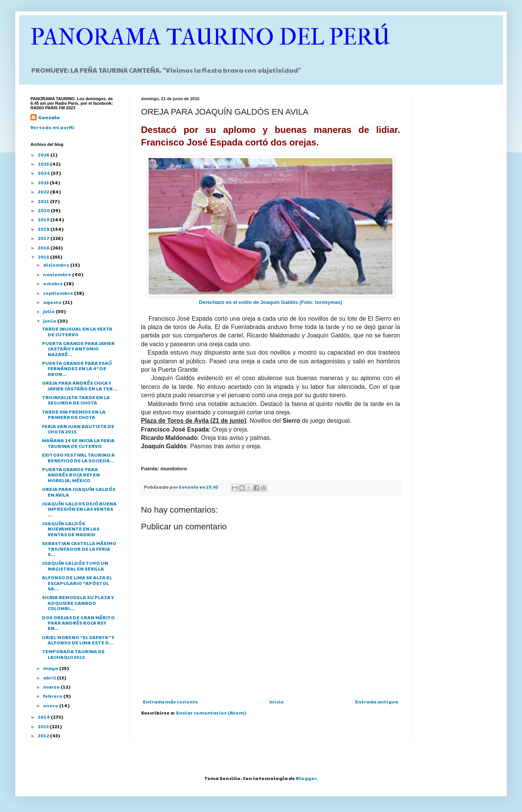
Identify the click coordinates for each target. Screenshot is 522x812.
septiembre (58, 293)
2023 (44, 182)
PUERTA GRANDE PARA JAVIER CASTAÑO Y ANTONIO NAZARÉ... (78, 349)
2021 (44, 201)
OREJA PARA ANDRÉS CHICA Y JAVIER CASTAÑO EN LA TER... (80, 385)
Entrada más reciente (171, 702)
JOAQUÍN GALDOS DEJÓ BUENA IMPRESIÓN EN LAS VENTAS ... (79, 509)
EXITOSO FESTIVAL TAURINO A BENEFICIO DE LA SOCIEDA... (78, 457)
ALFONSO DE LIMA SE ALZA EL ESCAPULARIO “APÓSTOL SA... (77, 583)
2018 (44, 229)
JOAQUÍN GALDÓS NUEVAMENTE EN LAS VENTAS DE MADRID (71, 529)
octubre (53, 283)
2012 (44, 735)
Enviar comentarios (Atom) (211, 713)
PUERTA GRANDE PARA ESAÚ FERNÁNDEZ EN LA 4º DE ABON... (77, 368)
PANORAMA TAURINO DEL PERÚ (210, 37)
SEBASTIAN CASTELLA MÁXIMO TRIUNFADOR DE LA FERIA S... (79, 549)
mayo (51, 668)
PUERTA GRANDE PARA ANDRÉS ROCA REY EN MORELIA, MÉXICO (71, 475)
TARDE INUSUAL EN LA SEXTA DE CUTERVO (77, 331)
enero (51, 705)
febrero (53, 696)
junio (50, 321)
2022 (44, 192)
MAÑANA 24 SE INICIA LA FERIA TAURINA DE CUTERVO (78, 443)
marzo (52, 687)
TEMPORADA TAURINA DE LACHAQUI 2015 (73, 654)
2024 (44, 173)
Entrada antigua (377, 702)
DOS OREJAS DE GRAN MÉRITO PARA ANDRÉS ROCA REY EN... (78, 623)
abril (50, 678)
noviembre (58, 274)
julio (49, 311)
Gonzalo (49, 117)
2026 (44, 155)
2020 (44, 210)
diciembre (57, 265)
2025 (44, 164)
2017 (44, 238)
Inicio (277, 702)
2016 (44, 248)
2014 (44, 717)
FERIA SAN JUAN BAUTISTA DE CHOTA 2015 (78, 429)
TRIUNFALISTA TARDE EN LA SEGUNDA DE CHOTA (76, 400)
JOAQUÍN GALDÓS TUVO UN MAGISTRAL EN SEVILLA (75, 566)
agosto (53, 302)
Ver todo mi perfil (52, 127)
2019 (44, 219)
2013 (44, 726)
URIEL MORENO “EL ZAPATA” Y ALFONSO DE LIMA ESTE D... (78, 640)
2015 (44, 257)
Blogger (306, 778)
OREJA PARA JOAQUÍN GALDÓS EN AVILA (79, 492)
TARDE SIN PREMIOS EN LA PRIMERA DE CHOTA (74, 414)
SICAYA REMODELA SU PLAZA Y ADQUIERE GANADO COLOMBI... (78, 603)
